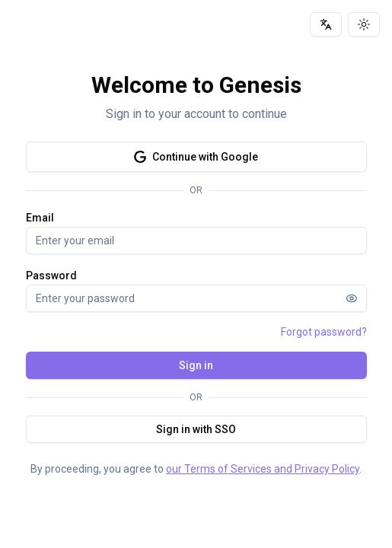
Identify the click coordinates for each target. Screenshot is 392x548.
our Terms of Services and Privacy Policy (263, 469)
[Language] (326, 24)
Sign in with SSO (196, 429)
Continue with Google (196, 157)
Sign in (196, 365)
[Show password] (352, 298)
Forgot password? (324, 332)
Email (40, 218)
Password (51, 276)
